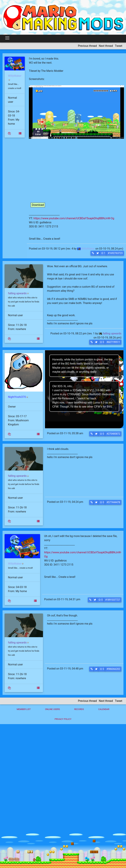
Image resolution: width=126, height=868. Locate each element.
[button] (93, 253)
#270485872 (113, 434)
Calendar (104, 709)
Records (79, 709)
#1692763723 (115, 253)
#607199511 (113, 342)
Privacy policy (63, 719)
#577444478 (113, 502)
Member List (24, 709)
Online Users (52, 709)
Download (38, 205)
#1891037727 (113, 600)
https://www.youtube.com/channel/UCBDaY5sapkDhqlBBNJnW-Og (74, 218)
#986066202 (113, 669)
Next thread (106, 46)
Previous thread (87, 46)
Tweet (119, 46)
